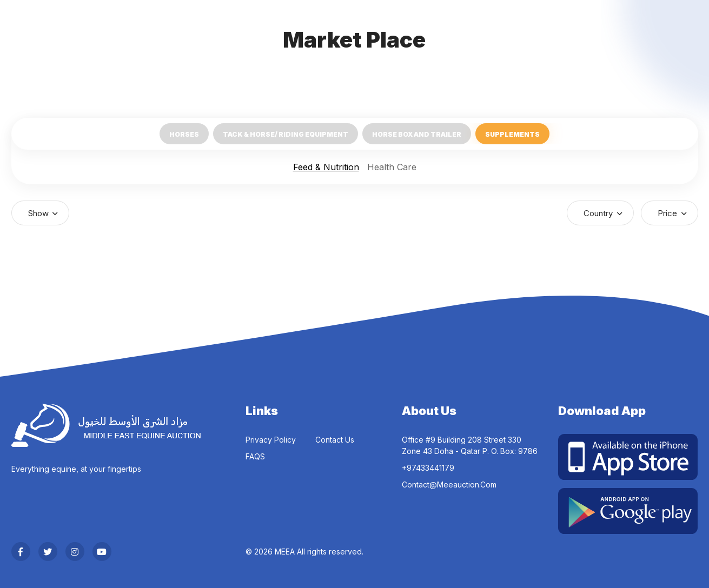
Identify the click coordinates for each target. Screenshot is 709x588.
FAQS (255, 456)
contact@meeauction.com (449, 485)
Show (39, 213)
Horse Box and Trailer (417, 134)
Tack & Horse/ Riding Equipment (286, 134)
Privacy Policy (271, 440)
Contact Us (335, 440)
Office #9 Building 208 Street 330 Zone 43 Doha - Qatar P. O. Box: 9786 (470, 445)
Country (599, 213)
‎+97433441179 (428, 468)
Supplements (512, 134)
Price (668, 213)
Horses (184, 134)
